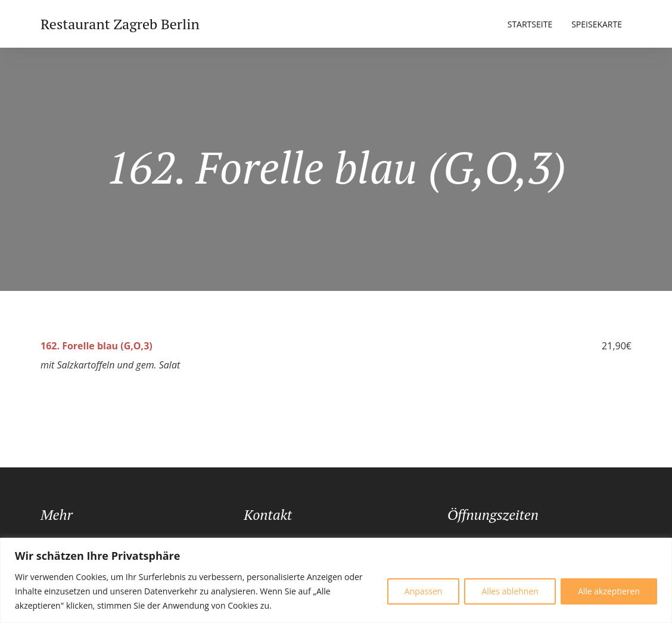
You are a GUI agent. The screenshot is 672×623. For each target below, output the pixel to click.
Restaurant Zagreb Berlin (120, 24)
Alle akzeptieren (609, 591)
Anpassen (424, 591)
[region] (336, 580)
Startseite (530, 24)
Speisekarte (597, 24)
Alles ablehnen (510, 591)
